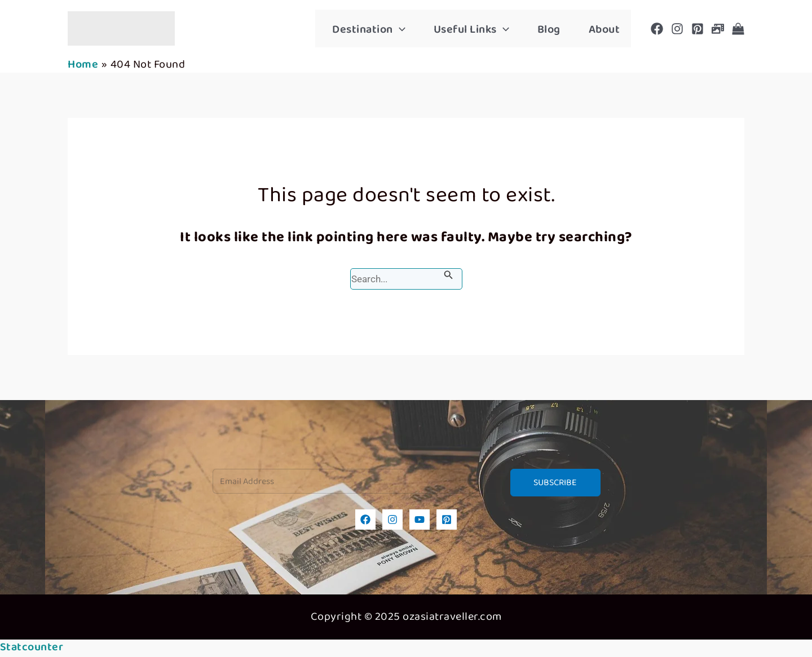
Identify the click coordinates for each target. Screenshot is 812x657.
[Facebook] (657, 29)
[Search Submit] (449, 275)
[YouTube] (420, 520)
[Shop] (738, 29)
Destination (369, 30)
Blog (549, 30)
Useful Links (471, 30)
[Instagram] (677, 29)
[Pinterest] (698, 29)
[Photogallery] (718, 29)
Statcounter (32, 647)
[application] (399, 30)
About (604, 30)
